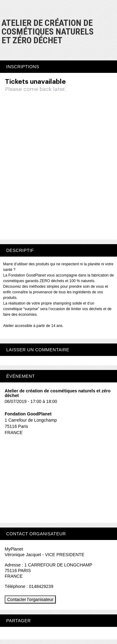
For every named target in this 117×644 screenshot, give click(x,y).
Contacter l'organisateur (30, 599)
